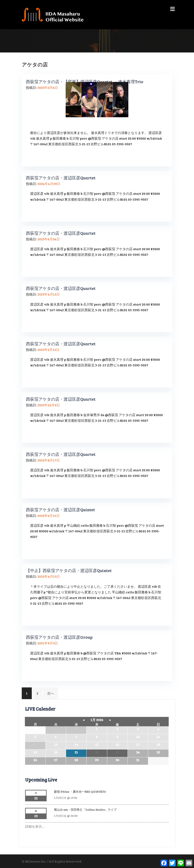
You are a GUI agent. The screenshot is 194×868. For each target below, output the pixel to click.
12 (35, 744)
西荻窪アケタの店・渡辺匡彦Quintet (60, 510)
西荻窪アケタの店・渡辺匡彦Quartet (61, 178)
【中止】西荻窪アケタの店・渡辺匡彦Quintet (69, 570)
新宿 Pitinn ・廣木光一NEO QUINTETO (80, 792)
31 (76, 729)
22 (97, 752)
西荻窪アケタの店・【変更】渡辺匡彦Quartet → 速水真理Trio (85, 82)
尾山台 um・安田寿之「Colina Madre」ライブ (85, 810)
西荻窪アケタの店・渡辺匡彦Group (59, 637)
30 (56, 729)
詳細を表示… (35, 826)
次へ (51, 693)
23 (117, 752)
